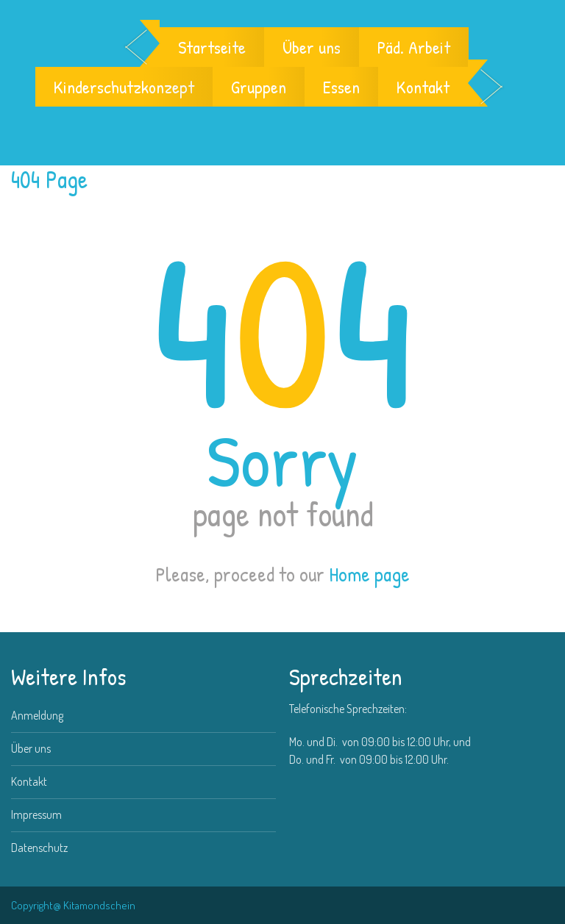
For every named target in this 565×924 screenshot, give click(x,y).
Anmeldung (37, 715)
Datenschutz (39, 848)
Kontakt (423, 87)
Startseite (212, 47)
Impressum (36, 814)
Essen (341, 87)
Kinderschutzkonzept (124, 87)
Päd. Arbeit (414, 47)
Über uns (312, 47)
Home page (369, 574)
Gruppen (259, 87)
